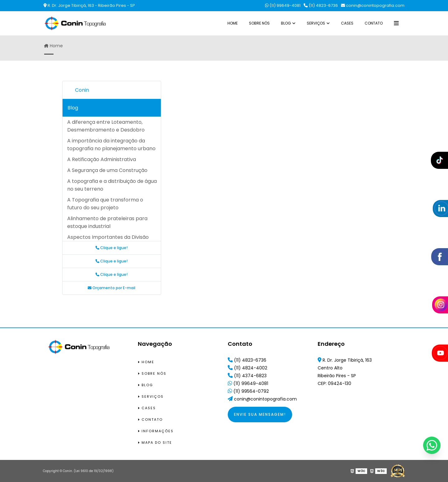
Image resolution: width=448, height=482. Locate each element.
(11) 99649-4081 (283, 5)
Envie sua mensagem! (260, 414)
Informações (156, 431)
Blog (286, 23)
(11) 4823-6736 (321, 5)
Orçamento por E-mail (112, 288)
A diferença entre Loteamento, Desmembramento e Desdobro (106, 126)
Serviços (316, 23)
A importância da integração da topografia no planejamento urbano (111, 145)
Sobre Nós (259, 23)
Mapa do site (155, 443)
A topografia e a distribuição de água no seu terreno (112, 185)
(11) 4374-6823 (247, 376)
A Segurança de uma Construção (107, 170)
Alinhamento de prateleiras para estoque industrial (107, 222)
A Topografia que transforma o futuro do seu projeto (105, 204)
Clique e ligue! (112, 248)
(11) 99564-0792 (248, 391)
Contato (374, 23)
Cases (347, 23)
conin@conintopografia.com (373, 5)
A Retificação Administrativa (102, 159)
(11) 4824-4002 (247, 368)
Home (233, 23)
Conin (82, 90)
